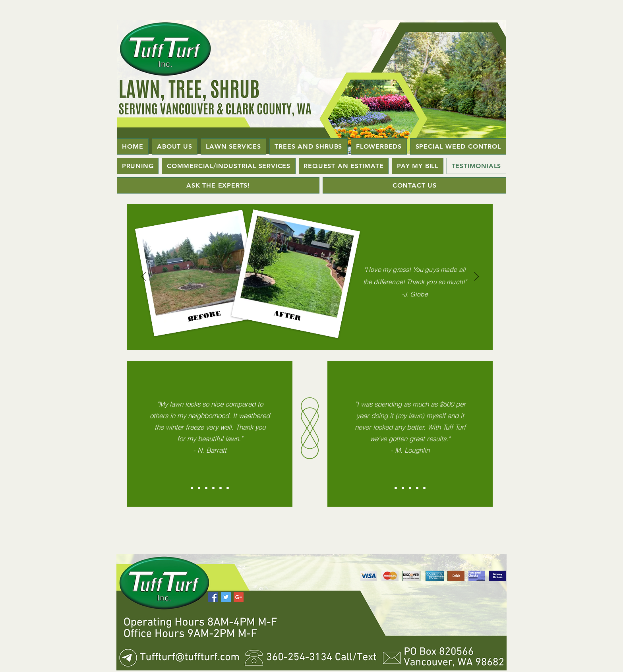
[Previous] (144, 277)
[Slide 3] (410, 488)
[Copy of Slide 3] (417, 488)
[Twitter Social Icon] (226, 597)
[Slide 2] (403, 488)
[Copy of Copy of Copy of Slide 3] (228, 488)
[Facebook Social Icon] (213, 597)
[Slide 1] (396, 488)
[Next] (477, 277)
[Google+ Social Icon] (239, 597)
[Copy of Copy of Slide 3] (424, 488)
